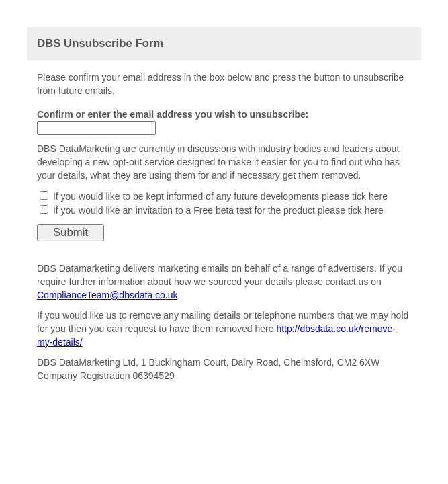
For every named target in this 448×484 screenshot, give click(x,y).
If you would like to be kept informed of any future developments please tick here (220, 196)
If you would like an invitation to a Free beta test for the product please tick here (218, 210)
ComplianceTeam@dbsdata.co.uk (107, 295)
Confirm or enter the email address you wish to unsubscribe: (173, 114)
